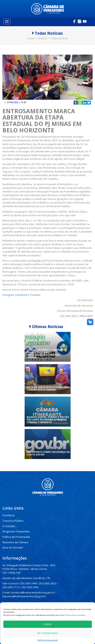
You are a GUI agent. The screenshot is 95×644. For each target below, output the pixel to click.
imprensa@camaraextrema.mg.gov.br (24, 588)
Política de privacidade (75, 615)
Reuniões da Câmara (14, 536)
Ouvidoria (8, 511)
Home (31, 34)
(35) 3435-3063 (30, 579)
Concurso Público (13, 516)
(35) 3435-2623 (47, 576)
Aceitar (48, 624)
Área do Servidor (12, 542)
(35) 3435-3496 (28, 576)
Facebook (21, 291)
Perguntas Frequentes (15, 526)
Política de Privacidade (15, 531)
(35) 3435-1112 (11, 579)
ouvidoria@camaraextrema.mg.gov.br (32, 584)
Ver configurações (47, 633)
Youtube (35, 291)
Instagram (8, 291)
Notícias (42, 34)
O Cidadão (9, 521)
